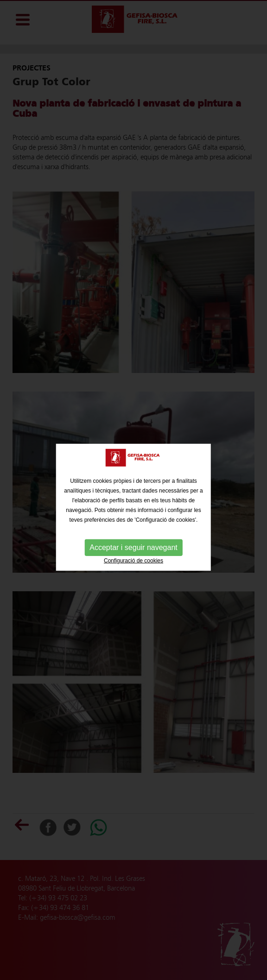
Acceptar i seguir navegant (133, 550)
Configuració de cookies (133, 563)
